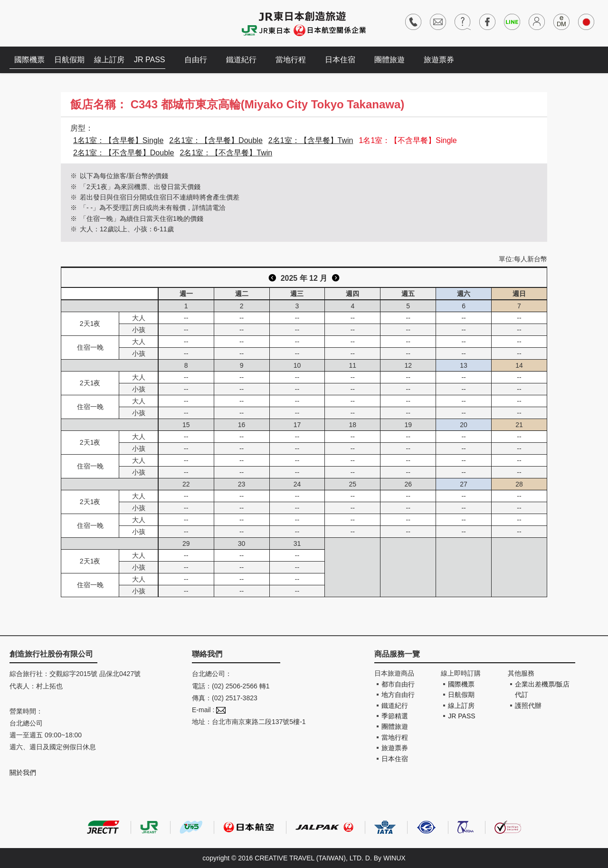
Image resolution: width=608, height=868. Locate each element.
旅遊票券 (439, 60)
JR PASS (150, 60)
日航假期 (69, 60)
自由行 (196, 60)
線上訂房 (109, 60)
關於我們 (23, 773)
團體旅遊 (389, 60)
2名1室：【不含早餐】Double (124, 153)
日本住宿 (340, 60)
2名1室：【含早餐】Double (216, 140)
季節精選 (395, 716)
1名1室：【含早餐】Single (118, 140)
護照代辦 (528, 706)
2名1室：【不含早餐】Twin (226, 153)
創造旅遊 (38, 23)
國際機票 (29, 60)
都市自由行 (398, 684)
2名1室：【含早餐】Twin (311, 140)
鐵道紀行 (241, 60)
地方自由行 (398, 695)
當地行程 (291, 60)
